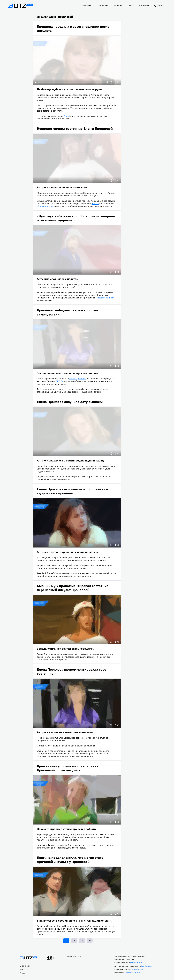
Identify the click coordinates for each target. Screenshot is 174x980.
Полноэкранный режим (115, 82)
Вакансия (86, 6)
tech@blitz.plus (138, 969)
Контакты (144, 6)
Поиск (131, 6)
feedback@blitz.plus (133, 973)
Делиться (118, 82)
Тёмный (161, 6)
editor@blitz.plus (136, 963)
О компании (102, 6)
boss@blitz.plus (147, 966)
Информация (111, 82)
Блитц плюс (20, 6)
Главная (29, 958)
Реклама (118, 6)
